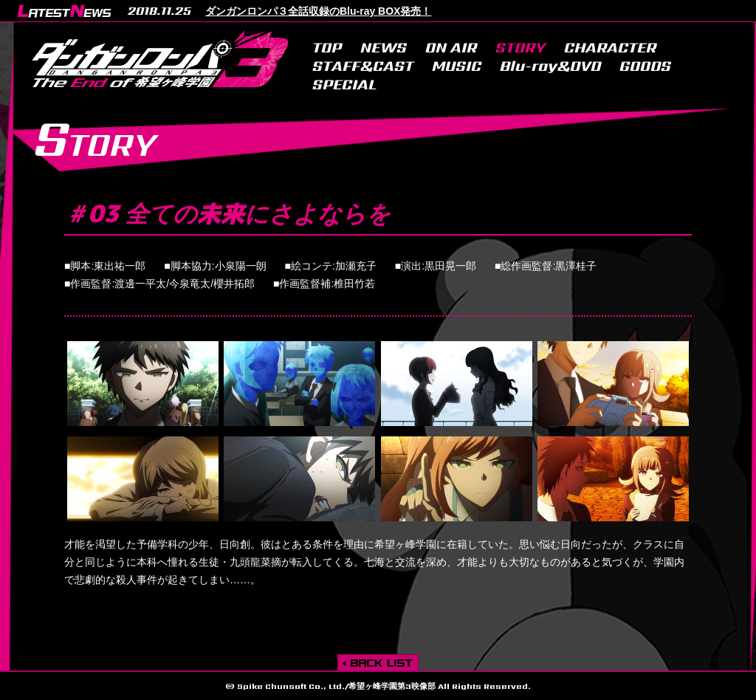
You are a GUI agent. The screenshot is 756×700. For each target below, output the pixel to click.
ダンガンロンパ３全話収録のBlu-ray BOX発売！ (318, 11)
